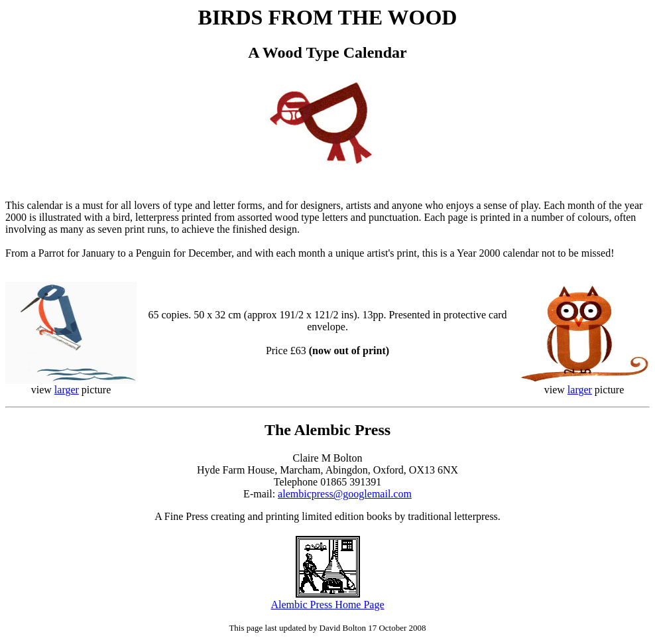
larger (67, 390)
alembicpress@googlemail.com (345, 494)
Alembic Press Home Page (327, 605)
